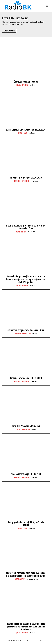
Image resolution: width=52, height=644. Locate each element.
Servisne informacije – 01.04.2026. (26, 474)
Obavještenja (23, 133)
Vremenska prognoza (23, 333)
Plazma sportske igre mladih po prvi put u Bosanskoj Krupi (26, 227)
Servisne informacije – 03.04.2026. (26, 178)
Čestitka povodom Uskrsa (26, 82)
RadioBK (33, 85)
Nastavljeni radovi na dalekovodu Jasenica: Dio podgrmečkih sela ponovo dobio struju (26, 574)
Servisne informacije (23, 181)
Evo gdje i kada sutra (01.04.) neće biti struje (26, 524)
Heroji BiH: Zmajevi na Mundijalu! (26, 426)
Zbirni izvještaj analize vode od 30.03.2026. (26, 130)
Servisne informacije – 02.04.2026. (26, 378)
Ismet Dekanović (33, 579)
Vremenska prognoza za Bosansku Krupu (26, 330)
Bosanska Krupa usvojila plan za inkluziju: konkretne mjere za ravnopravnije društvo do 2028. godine (26, 279)
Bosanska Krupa (23, 85)
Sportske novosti (23, 430)
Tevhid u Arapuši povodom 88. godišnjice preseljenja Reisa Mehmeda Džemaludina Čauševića (26, 627)
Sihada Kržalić (33, 232)
